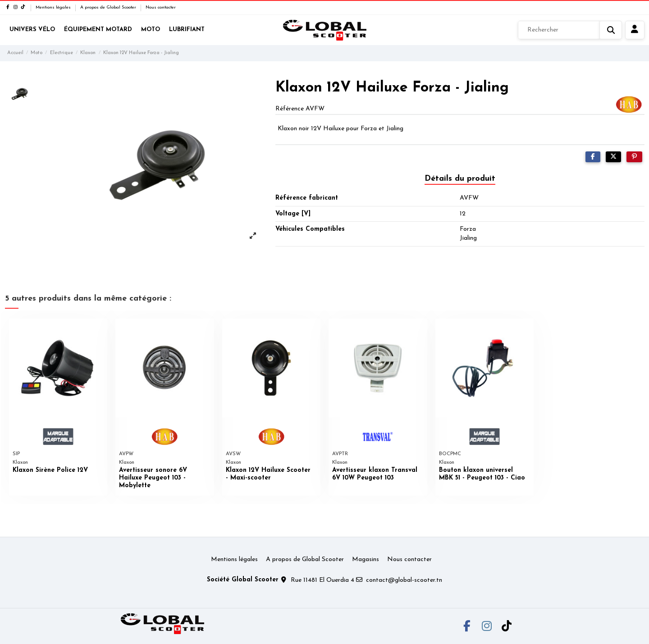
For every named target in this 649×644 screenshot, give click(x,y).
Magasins (366, 560)
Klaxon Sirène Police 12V (50, 470)
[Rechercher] (570, 30)
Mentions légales (54, 7)
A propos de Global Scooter (109, 7)
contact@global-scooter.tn (404, 580)
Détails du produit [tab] (460, 179)
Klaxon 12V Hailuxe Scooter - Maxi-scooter (268, 474)
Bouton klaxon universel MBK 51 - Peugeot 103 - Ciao (482, 474)
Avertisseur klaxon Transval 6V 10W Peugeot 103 (375, 474)
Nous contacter (161, 7)
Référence (290, 109)
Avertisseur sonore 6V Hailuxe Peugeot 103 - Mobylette (153, 478)
